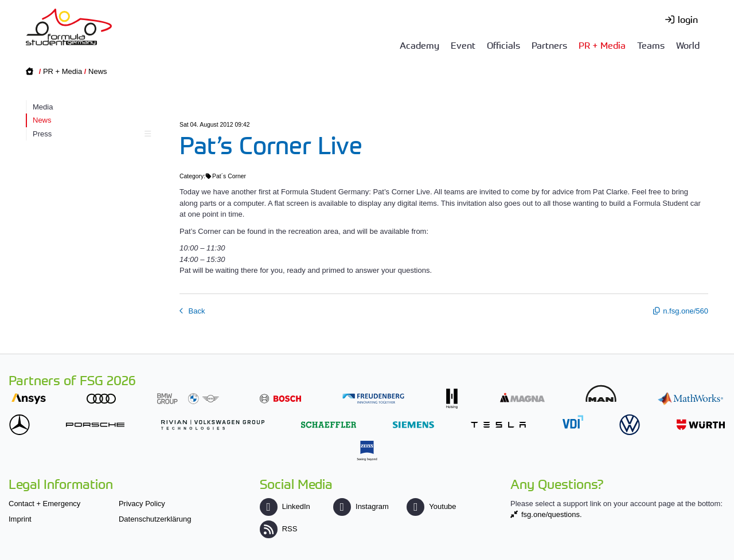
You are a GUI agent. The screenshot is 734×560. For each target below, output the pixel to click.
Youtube (431, 506)
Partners (549, 45)
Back (196, 311)
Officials (503, 45)
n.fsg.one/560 (686, 311)
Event (463, 45)
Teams (651, 45)
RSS (279, 529)
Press (90, 134)
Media (43, 107)
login (688, 19)
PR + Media (602, 45)
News (98, 71)
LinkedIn (285, 506)
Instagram (361, 506)
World (688, 45)
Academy (419, 45)
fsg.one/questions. (552, 514)
